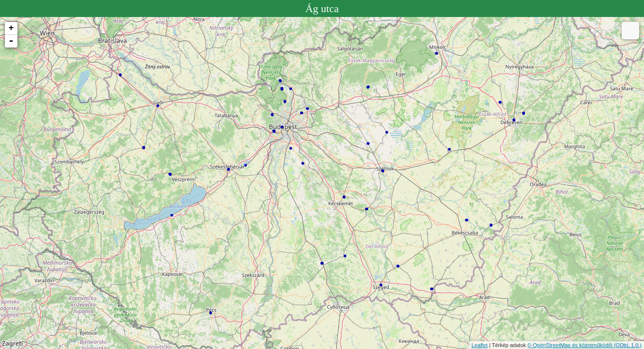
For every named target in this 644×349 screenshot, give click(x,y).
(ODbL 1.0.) (628, 345)
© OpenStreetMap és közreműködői (571, 345)
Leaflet (480, 345)
